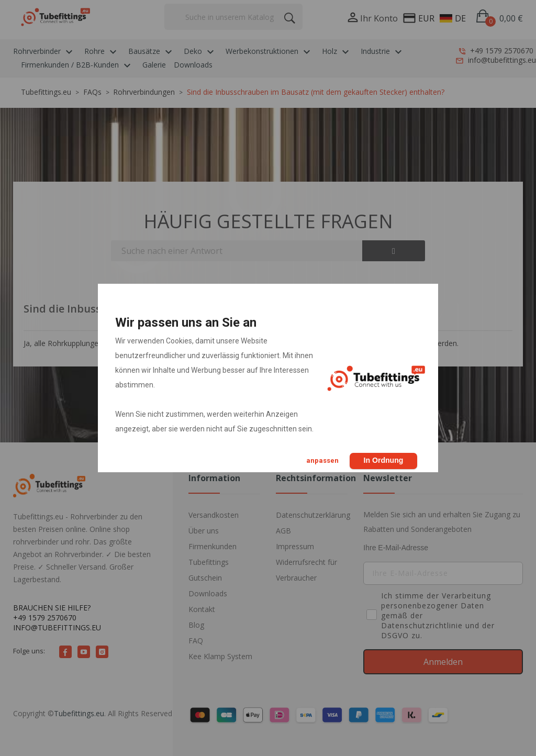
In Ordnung (383, 460)
